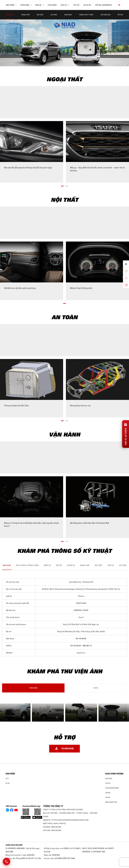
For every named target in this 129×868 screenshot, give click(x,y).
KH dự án (87, 5)
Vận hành (68, 15)
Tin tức (76, 5)
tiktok (108, 797)
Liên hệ (108, 793)
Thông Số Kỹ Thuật (86, 15)
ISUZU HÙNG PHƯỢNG (114, 774)
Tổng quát (10, 15)
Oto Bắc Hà (64, 867)
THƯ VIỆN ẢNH (105, 15)
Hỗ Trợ (120, 15)
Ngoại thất (26, 15)
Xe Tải (8, 783)
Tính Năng (52, 5)
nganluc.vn (81, 653)
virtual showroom (103, 5)
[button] (62, 186)
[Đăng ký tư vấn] (126, 434)
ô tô (7, 779)
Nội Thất (40, 15)
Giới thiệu (109, 779)
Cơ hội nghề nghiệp (112, 788)
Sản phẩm (10, 774)
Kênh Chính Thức (111, 802)
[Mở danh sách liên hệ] (6, 861)
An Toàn (54, 15)
